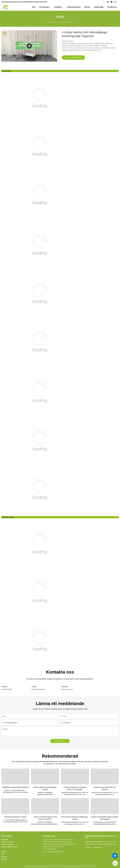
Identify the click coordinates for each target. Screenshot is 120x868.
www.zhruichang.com (67, 689)
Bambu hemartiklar (8, 842)
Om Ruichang (44, 7)
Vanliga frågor (99, 7)
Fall (3, 854)
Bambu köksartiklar (8, 844)
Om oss (4, 859)
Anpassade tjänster (74, 7)
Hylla (71, 22)
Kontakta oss (112, 7)
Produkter (58, 7)
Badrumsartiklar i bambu (9, 847)
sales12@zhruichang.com (55, 851)
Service (4, 852)
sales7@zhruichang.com (38, 689)
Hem (34, 7)
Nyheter (87, 7)
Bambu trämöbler (63, 22)
